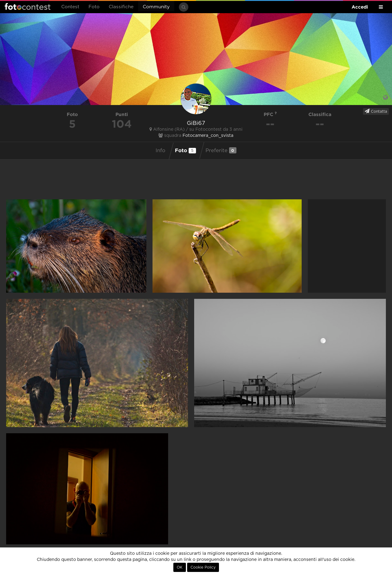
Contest (70, 7)
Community (156, 7)
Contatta (376, 111)
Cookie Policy (203, 567)
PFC (270, 114)
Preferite (221, 150)
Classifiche (121, 7)
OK (180, 567)
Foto (94, 7)
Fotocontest (28, 6)
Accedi (360, 7)
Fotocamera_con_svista (208, 136)
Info (160, 151)
